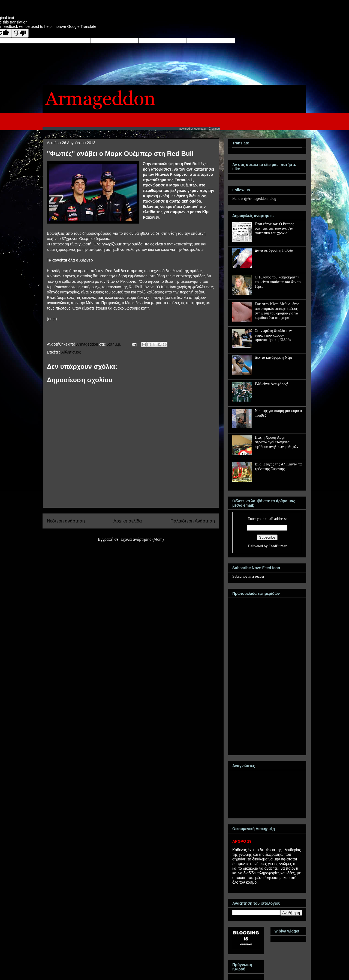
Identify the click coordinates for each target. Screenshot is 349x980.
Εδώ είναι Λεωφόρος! (272, 384)
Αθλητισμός (71, 352)
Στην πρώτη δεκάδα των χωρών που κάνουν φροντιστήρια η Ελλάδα (273, 335)
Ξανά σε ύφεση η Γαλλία (274, 250)
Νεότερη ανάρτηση (66, 521)
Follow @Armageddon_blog (254, 199)
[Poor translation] (20, 33)
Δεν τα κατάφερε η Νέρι (273, 357)
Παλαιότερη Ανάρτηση (193, 521)
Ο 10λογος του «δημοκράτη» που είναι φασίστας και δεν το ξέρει (278, 282)
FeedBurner (278, 546)
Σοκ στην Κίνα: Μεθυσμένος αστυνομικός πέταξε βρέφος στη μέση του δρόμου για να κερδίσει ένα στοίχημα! (277, 311)
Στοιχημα (214, 129)
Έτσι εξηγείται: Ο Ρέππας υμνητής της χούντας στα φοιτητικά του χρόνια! (275, 229)
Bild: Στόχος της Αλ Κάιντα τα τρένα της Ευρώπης (278, 467)
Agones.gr (200, 129)
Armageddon (88, 344)
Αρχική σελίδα (128, 521)
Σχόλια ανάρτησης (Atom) (142, 539)
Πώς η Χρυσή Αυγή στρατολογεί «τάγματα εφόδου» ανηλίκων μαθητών (277, 442)
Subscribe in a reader (248, 576)
